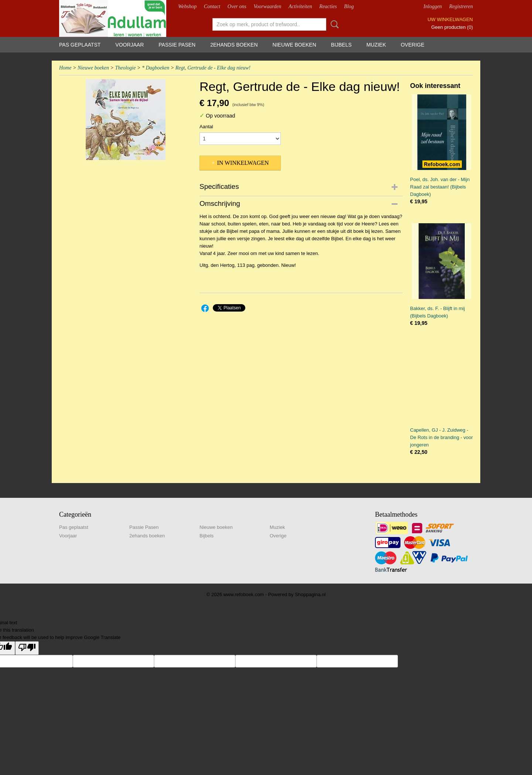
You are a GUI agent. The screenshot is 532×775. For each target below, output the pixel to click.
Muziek (376, 45)
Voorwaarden (267, 6)
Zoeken (333, 24)
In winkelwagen (243, 163)
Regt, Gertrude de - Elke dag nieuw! (213, 68)
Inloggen (433, 6)
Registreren (461, 6)
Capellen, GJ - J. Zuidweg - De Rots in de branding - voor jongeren (441, 437)
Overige (413, 45)
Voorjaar (129, 45)
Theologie (125, 68)
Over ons (237, 6)
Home (65, 68)
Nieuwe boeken (294, 45)
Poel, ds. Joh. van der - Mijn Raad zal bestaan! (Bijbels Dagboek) (440, 187)
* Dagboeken (156, 68)
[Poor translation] (27, 648)
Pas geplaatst (80, 45)
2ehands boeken (234, 45)
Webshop (187, 6)
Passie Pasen (177, 45)
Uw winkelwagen (450, 19)
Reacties (328, 6)
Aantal (206, 127)
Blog (349, 6)
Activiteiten (300, 6)
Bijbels (341, 45)
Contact (212, 6)
